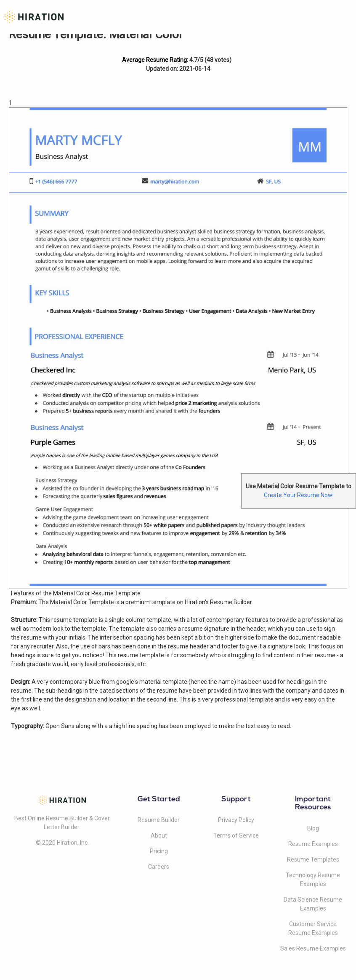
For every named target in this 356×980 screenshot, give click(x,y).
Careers (159, 867)
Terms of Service (236, 835)
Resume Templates (313, 860)
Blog (313, 828)
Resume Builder (159, 820)
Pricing (159, 851)
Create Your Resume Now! (299, 495)
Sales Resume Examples (313, 948)
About (159, 835)
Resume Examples (313, 844)
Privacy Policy (236, 820)
